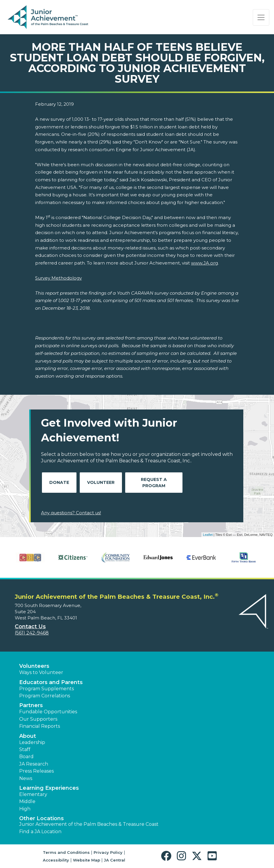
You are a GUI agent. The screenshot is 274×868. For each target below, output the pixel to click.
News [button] (26, 778)
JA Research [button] (34, 764)
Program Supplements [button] (47, 689)
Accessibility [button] (56, 860)
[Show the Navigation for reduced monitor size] (261, 17)
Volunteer (101, 482)
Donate (59, 482)
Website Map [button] (87, 860)
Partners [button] (31, 705)
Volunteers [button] (34, 666)
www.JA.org (204, 263)
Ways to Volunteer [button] (41, 672)
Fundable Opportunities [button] (48, 712)
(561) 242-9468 (32, 633)
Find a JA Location (40, 832)
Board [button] (26, 757)
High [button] (25, 809)
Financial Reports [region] (40, 726)
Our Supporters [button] (38, 719)
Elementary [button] (33, 794)
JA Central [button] (115, 860)
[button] (168, 856)
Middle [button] (27, 801)
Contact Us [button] (30, 626)
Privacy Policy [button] (108, 852)
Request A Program (154, 483)
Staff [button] (25, 749)
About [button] (28, 736)
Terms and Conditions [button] (66, 852)
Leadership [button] (32, 742)
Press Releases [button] (36, 771)
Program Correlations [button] (45, 696)
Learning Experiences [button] (49, 788)
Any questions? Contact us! (71, 513)
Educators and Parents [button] (51, 682)
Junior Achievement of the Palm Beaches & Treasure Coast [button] (89, 824)
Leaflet (208, 535)
